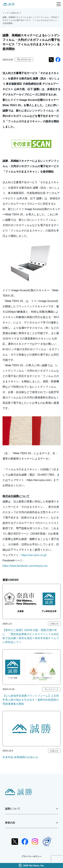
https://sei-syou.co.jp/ (34, 555)
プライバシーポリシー (32, 856)
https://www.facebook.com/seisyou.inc (25, 566)
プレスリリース (24, 60)
